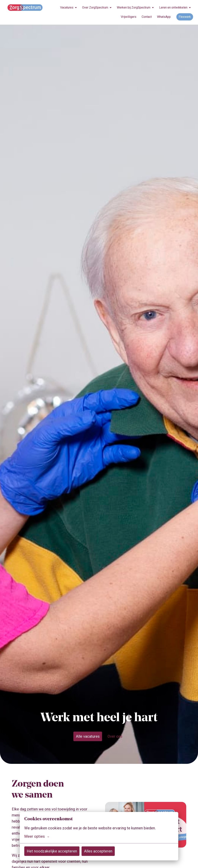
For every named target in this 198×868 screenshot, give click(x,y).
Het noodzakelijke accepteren (52, 851)
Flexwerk (185, 17)
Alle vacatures (88, 736)
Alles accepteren (98, 851)
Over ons (115, 736)
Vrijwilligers (129, 17)
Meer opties (37, 836)
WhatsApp (164, 17)
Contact (147, 17)
